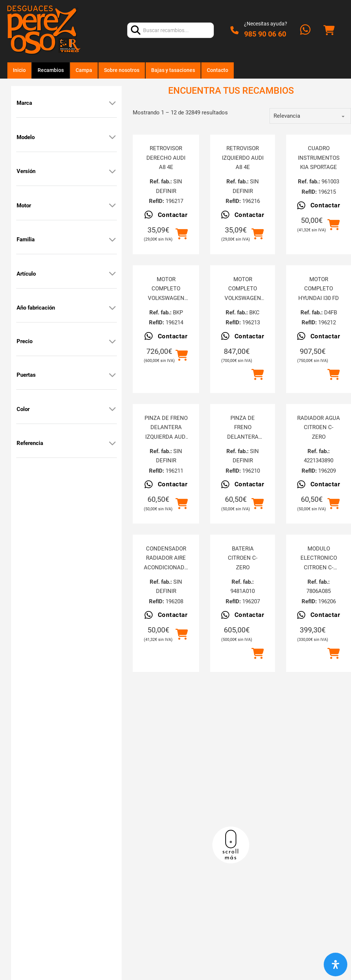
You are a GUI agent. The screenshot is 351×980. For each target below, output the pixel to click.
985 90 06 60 (265, 34)
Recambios (51, 70)
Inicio (19, 70)
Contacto (218, 70)
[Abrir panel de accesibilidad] (336, 965)
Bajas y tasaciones (173, 70)
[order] (310, 116)
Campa (84, 70)
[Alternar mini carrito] (329, 30)
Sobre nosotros (122, 70)
